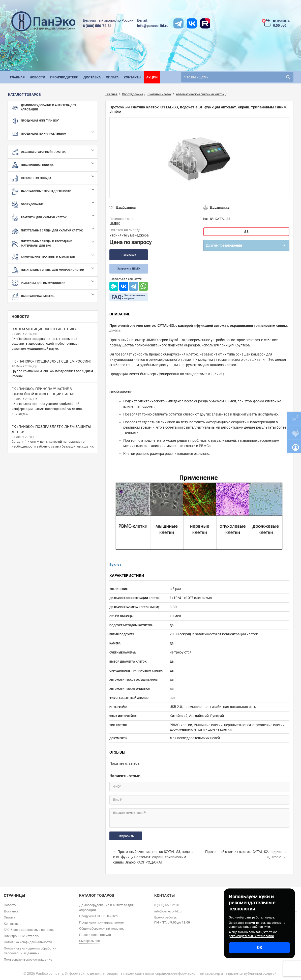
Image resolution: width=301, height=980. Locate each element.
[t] (178, 23)
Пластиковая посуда (95, 935)
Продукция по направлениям (102, 922)
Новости (21, 317)
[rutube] (205, 23)
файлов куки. (261, 927)
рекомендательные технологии (251, 936)
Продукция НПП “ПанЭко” (99, 916)
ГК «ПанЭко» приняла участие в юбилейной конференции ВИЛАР (43, 391)
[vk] (192, 23)
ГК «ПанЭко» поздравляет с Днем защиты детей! (51, 429)
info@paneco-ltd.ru (153, 26)
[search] (237, 77)
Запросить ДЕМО (129, 269)
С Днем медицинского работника (44, 329)
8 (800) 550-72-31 (97, 26)
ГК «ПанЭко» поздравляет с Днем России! (51, 361)
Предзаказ (129, 255)
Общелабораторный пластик (101, 928)
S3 (246, 232)
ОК (260, 948)
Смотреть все (89, 941)
